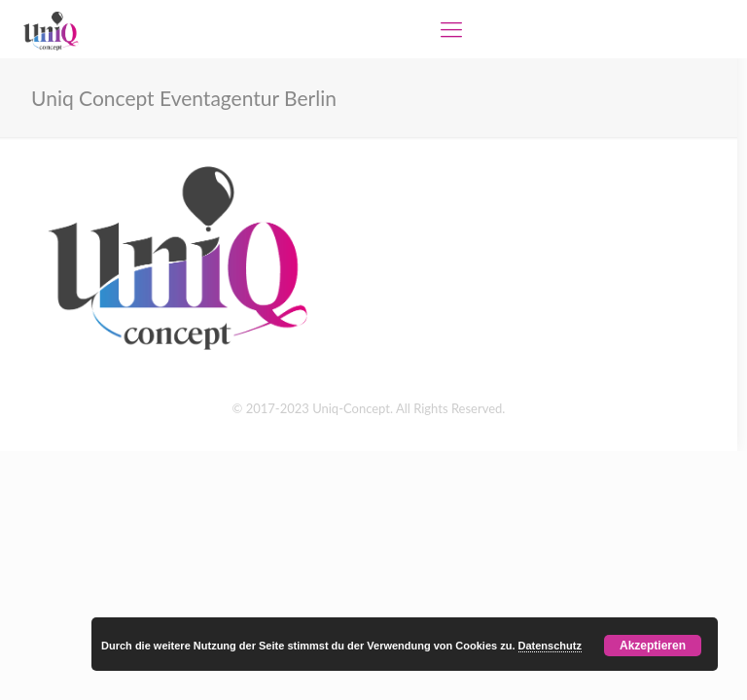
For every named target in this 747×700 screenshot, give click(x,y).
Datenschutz (550, 646)
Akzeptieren (653, 646)
